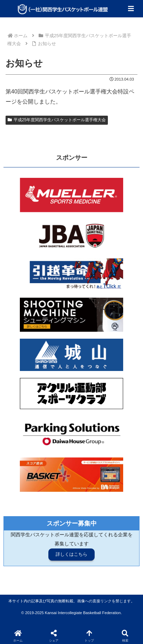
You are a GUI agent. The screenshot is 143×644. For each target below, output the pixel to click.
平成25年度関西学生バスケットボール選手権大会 (57, 120)
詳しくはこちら (71, 554)
